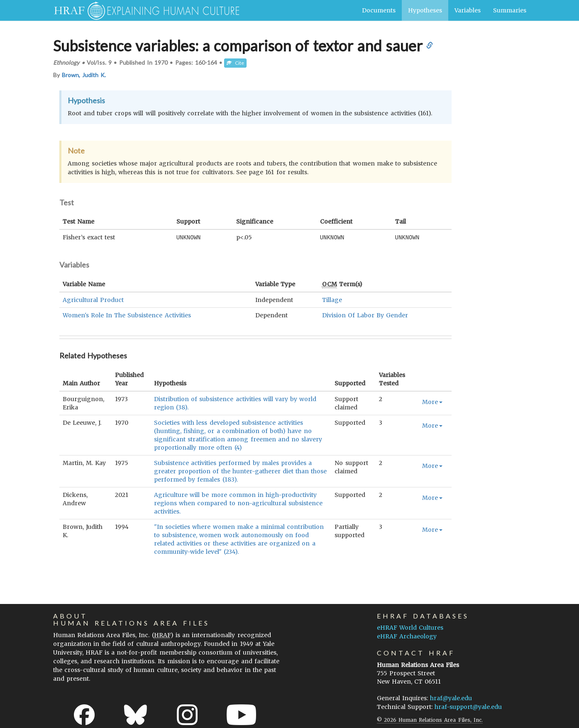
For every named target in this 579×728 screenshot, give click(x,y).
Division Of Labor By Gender (365, 315)
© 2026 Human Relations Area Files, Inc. (430, 719)
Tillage (332, 299)
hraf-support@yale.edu (468, 706)
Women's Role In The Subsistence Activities (127, 315)
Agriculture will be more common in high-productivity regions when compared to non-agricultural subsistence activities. (238, 503)
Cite (235, 63)
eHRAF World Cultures (410, 627)
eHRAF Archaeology (407, 636)
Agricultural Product (93, 299)
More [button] (432, 402)
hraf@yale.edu (451, 698)
